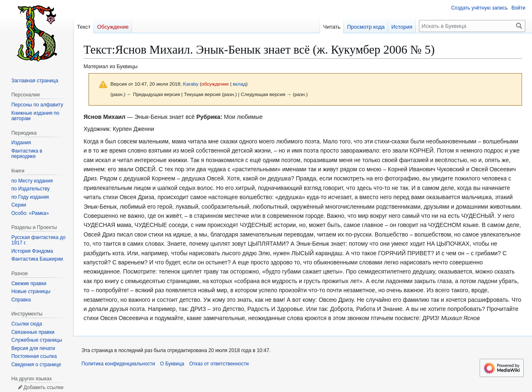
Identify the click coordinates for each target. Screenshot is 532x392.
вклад (239, 84)
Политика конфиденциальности (118, 364)
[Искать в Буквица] (472, 26)
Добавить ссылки (43, 387)
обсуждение (215, 84)
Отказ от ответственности (219, 364)
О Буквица (172, 364)
